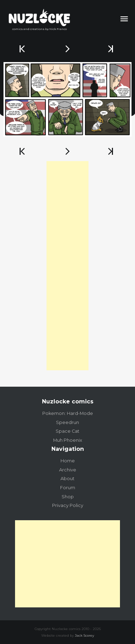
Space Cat (67, 431)
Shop (68, 497)
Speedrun (67, 422)
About (67, 479)
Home (68, 461)
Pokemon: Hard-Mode (68, 413)
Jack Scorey (84, 635)
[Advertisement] (67, 266)
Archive (68, 470)
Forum (68, 488)
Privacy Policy (68, 505)
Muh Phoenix (68, 440)
